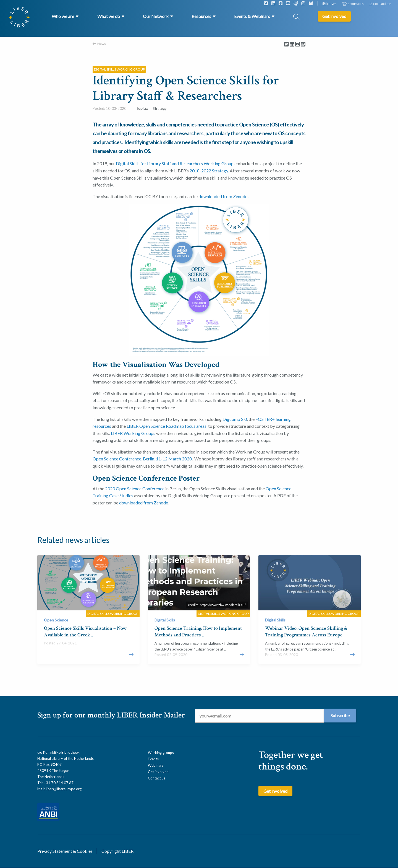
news (330, 3)
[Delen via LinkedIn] (292, 44)
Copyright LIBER (117, 851)
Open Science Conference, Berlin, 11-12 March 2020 (142, 459)
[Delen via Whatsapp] (303, 44)
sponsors (353, 3)
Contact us (157, 778)
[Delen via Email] (298, 44)
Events (153, 759)
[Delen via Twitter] (286, 44)
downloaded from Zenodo (223, 196)
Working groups (161, 753)
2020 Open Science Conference (135, 489)
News (102, 44)
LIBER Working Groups (133, 433)
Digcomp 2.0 (235, 419)
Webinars (156, 765)
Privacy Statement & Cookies (65, 851)
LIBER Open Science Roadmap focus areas (167, 426)
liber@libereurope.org (64, 789)
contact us (380, 3)
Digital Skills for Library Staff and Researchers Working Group (175, 163)
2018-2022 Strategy (209, 171)
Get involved (158, 772)
